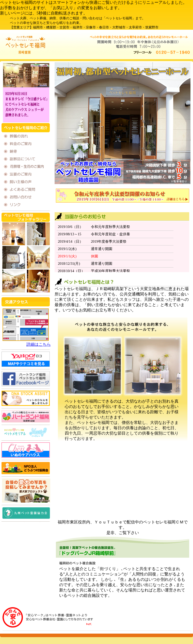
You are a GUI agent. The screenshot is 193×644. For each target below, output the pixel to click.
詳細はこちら (39, 344)
